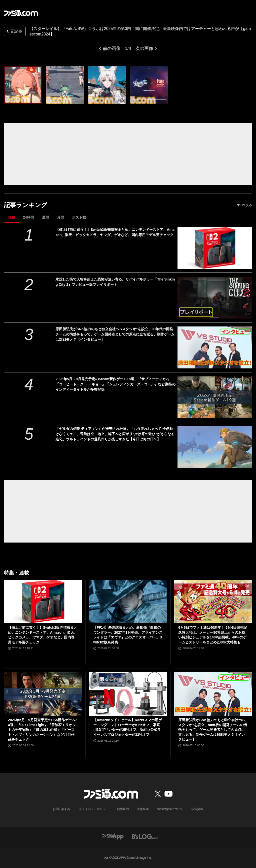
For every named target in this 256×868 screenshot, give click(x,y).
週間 (45, 217)
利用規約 (123, 809)
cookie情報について (170, 809)
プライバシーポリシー (94, 809)
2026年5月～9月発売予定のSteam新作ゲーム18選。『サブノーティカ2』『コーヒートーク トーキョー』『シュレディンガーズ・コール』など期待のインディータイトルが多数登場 (115, 384)
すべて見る (244, 205)
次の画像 (144, 48)
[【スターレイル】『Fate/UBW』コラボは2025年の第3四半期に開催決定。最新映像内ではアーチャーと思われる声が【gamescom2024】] (23, 85)
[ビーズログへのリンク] (145, 836)
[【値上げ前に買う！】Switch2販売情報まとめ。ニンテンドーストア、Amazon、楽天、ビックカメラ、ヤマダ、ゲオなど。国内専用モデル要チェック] (215, 248)
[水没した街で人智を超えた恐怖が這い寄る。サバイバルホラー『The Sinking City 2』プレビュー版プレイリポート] (215, 298)
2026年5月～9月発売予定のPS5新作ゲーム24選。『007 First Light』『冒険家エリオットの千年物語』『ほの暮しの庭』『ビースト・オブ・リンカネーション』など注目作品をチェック (43, 730)
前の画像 (112, 48)
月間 (60, 217)
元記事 (14, 32)
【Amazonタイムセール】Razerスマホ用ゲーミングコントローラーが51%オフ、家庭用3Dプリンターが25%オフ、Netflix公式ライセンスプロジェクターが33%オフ (128, 727)
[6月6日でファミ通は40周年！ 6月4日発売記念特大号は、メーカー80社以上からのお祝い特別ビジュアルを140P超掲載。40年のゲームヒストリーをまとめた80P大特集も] (213, 602)
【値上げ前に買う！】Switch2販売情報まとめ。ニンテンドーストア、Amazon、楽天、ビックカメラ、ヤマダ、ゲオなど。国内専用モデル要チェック (115, 232)
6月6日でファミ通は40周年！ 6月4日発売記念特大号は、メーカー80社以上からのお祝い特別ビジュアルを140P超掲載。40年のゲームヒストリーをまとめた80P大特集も (213, 635)
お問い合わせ (62, 809)
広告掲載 (197, 809)
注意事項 (143, 809)
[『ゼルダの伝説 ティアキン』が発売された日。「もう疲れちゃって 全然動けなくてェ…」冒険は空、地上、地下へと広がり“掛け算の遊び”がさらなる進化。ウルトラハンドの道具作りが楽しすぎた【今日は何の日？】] (215, 447)
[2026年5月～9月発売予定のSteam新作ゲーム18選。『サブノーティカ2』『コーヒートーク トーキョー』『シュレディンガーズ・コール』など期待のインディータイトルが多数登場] (215, 397)
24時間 (28, 217)
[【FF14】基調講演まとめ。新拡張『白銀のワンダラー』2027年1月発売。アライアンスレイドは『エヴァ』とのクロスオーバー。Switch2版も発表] (128, 602)
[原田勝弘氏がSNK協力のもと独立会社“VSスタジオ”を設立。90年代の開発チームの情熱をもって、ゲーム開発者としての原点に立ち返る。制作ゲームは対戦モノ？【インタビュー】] (215, 347)
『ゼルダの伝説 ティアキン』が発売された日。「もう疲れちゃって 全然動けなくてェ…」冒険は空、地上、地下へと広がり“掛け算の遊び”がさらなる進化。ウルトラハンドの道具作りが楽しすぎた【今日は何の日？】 (115, 434)
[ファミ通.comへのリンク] (21, 13)
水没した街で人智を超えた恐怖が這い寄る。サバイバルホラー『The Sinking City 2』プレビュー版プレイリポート (115, 282)
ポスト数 (79, 217)
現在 (11, 217)
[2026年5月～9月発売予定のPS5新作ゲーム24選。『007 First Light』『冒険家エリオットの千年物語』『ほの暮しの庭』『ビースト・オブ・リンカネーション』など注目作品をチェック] (43, 694)
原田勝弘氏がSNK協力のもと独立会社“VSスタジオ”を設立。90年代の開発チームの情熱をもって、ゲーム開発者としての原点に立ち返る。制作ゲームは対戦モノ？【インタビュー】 (115, 334)
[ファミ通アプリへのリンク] (113, 836)
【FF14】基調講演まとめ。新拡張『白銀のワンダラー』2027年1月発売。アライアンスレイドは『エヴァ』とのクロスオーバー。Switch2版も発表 (128, 635)
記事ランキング (26, 205)
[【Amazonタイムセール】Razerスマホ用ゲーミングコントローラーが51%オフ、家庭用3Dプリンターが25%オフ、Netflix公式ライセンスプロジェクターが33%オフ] (128, 694)
